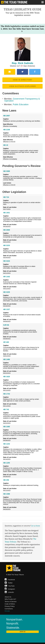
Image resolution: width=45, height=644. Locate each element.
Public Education (21, 104)
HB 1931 (7, 213)
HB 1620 (7, 377)
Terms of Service (11, 602)
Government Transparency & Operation (22, 100)
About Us (8, 597)
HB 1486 (7, 359)
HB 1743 (7, 394)
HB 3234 (7, 261)
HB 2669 (7, 230)
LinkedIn (9, 592)
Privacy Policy (10, 606)
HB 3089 (7, 171)
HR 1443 (7, 277)
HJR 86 (6, 325)
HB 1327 (7, 309)
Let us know (36, 526)
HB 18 (6, 145)
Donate (7, 611)
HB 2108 (7, 130)
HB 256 (6, 480)
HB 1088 (7, 494)
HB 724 (6, 197)
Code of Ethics (10, 604)
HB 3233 (7, 245)
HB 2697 (7, 116)
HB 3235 (7, 292)
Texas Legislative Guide (23, 9)
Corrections (9, 609)
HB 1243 (7, 444)
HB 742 (6, 409)
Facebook (10, 580)
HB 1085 (7, 427)
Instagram (10, 589)
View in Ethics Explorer (23, 86)
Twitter (9, 583)
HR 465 (6, 342)
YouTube (10, 586)
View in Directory (22, 80)
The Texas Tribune (18, 575)
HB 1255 (7, 463)
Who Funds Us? (10, 599)
